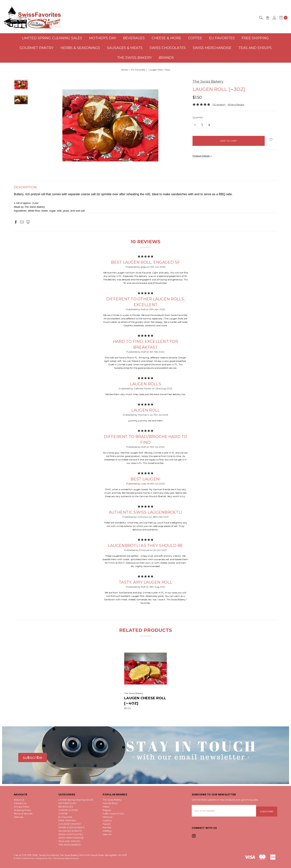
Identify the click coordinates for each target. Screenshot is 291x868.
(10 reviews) (219, 104)
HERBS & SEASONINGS (80, 48)
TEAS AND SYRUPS (255, 48)
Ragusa (107, 810)
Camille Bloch (110, 803)
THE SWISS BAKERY (134, 58)
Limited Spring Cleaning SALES (52, 38)
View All (107, 834)
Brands (166, 58)
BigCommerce (72, 858)
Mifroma (107, 817)
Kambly (107, 827)
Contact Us (20, 803)
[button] (33, 758)
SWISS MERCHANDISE (212, 48)
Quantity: (198, 117)
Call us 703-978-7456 (26, 855)
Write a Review (236, 104)
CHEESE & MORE (166, 38)
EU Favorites (222, 38)
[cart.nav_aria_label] (283, 18)
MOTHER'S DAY (103, 38)
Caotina (107, 820)
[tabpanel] (145, 679)
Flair (50, 858)
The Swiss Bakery (112, 800)
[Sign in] (274, 18)
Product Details (202, 156)
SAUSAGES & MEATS (125, 48)
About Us (19, 800)
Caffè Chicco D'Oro (113, 814)
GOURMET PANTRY (37, 48)
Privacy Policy (22, 807)
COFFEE (195, 38)
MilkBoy (107, 831)
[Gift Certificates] (267, 18)
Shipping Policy (23, 810)
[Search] (261, 18)
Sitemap (19, 817)
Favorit (107, 824)
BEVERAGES (134, 38)
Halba (106, 807)
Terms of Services (23, 814)
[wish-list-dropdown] (271, 140)
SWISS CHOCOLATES (168, 48)
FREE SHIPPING (255, 38)
